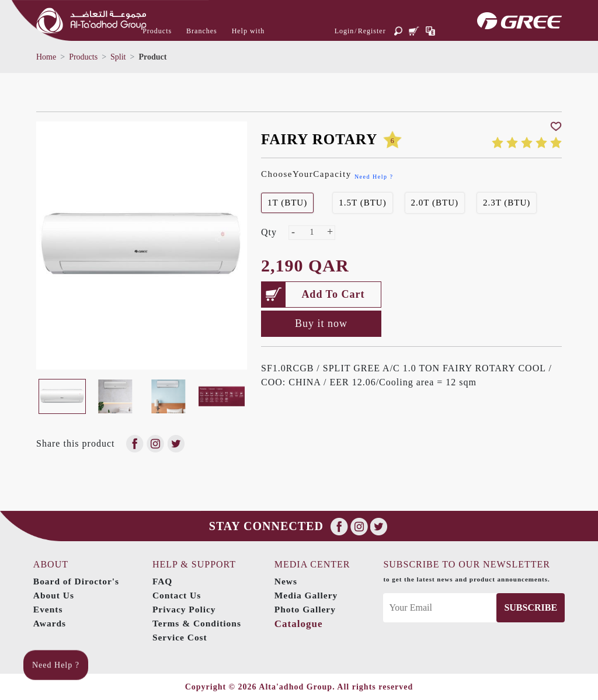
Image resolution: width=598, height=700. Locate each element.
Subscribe (532, 607)
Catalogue (301, 624)
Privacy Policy (186, 609)
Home (46, 57)
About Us (53, 595)
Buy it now (321, 323)
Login (345, 31)
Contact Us (178, 595)
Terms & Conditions (199, 623)
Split (118, 57)
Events (47, 609)
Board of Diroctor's (77, 581)
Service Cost (181, 637)
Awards (49, 623)
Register (372, 31)
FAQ (164, 581)
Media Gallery (310, 595)
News (288, 581)
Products (83, 57)
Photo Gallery (309, 609)
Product (152, 57)
